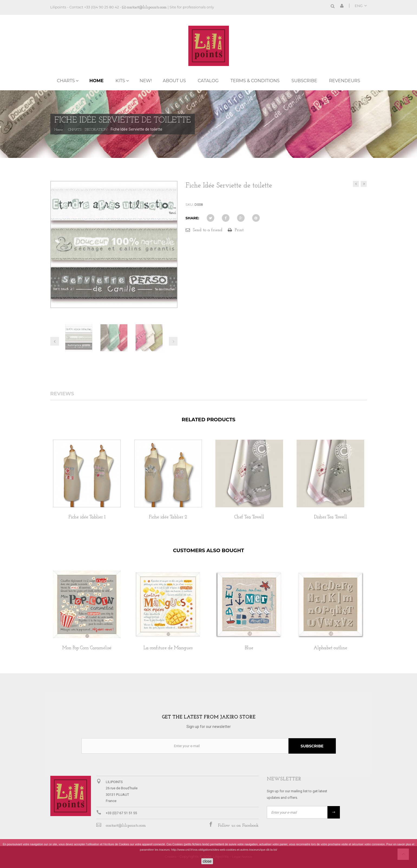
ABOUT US (174, 81)
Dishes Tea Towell (330, 517)
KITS (120, 81)
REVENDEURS (345, 81)
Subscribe (304, 81)
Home (96, 81)
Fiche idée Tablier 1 (87, 517)
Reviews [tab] (62, 394)
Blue (249, 648)
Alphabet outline (330, 648)
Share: (192, 218)
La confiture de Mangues (168, 648)
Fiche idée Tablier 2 (168, 517)
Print (239, 230)
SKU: (190, 204)
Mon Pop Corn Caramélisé (87, 648)
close (207, 861)
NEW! (146, 81)
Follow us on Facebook (238, 826)
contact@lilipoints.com (147, 7)
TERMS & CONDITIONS (255, 81)
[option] (87, 486)
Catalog (208, 81)
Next (173, 341)
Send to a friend (208, 230)
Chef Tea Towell (249, 517)
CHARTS (66, 81)
